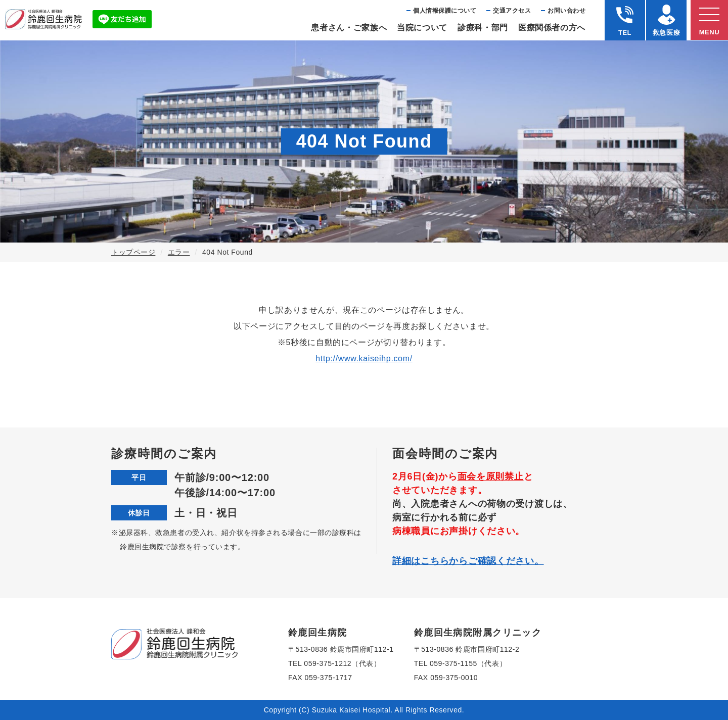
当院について (422, 28)
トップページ (133, 252)
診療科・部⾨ (483, 28)
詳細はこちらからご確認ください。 (468, 561)
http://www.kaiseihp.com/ (364, 358)
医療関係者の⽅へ (552, 28)
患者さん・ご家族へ (349, 28)
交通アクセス (512, 11)
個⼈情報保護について (445, 11)
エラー (179, 252)
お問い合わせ (566, 11)
